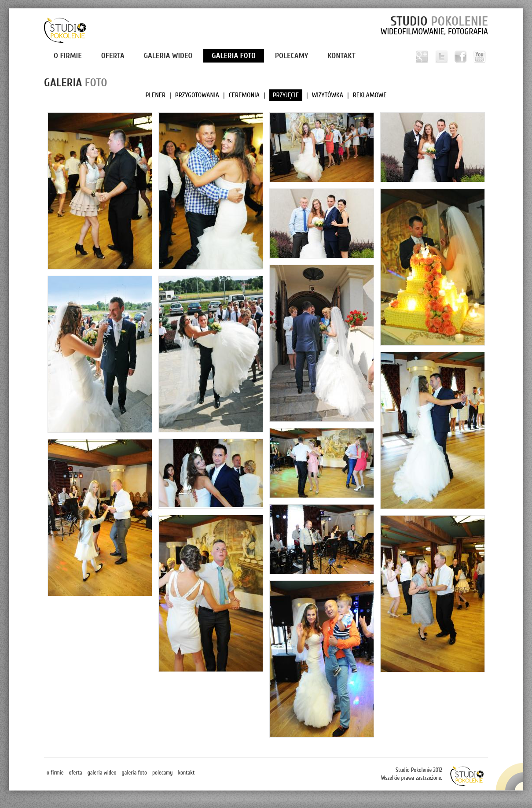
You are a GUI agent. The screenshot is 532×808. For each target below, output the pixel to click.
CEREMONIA (244, 95)
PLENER (155, 95)
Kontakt (341, 56)
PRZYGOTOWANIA (197, 95)
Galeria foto (233, 56)
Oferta (113, 56)
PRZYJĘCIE (286, 95)
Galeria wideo (168, 56)
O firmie (68, 56)
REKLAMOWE (370, 95)
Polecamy (292, 56)
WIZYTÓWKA (328, 95)
